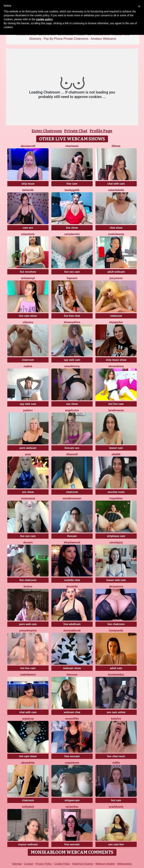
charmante (72, 146)
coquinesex (72, 763)
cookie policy (44, 19)
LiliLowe (116, 146)
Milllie (116, 763)
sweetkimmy (72, 366)
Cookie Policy (62, 864)
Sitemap (17, 864)
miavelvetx (28, 234)
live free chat (72, 316)
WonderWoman (72, 498)
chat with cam (116, 184)
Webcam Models (105, 864)
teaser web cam (116, 580)
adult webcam (116, 272)
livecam (72, 536)
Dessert (28, 542)
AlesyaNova (116, 586)
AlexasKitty (28, 763)
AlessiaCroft (28, 146)
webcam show (72, 668)
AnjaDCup (28, 719)
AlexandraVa (116, 366)
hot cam (116, 800)
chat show (116, 228)
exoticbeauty (116, 234)
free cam (72, 184)
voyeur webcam (28, 844)
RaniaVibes (72, 807)
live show (72, 228)
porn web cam (28, 624)
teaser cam (116, 448)
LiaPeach (72, 278)
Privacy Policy (44, 864)
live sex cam (72, 272)
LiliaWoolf (72, 454)
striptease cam (116, 536)
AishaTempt (28, 278)
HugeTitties (116, 498)
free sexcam (72, 756)
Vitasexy (28, 322)
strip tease (28, 184)
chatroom (116, 316)
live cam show (28, 316)
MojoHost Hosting (83, 864)
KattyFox (116, 719)
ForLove (28, 586)
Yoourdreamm (28, 631)
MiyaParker (116, 322)
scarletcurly (116, 807)
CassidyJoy (116, 542)
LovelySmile (116, 631)
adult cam (116, 668)
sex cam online (116, 712)
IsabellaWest (28, 675)
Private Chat (76, 131)
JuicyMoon (116, 278)
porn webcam (28, 448)
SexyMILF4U (72, 719)
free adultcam (72, 624)
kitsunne (72, 675)
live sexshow (28, 272)
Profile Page (101, 131)
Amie (28, 454)
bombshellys (116, 675)
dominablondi (72, 631)
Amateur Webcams (103, 39)
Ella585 (116, 454)
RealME (28, 366)
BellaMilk (28, 190)
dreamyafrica (72, 322)
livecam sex (72, 448)
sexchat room (116, 492)
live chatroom (28, 580)
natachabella (116, 190)
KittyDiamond (72, 542)
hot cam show (28, 756)
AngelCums (72, 410)
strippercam (72, 800)
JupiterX (28, 410)
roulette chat (72, 580)
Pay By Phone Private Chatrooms (66, 39)
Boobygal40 (72, 190)
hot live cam (116, 404)
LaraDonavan (116, 410)
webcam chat (72, 712)
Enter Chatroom (47, 131)
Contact (28, 864)
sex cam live (116, 844)
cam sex (28, 228)
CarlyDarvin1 (72, 234)
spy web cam (72, 360)
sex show (72, 404)
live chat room (116, 756)
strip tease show (116, 360)
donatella (72, 586)
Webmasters (124, 864)
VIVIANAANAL (28, 498)
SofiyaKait (28, 807)
